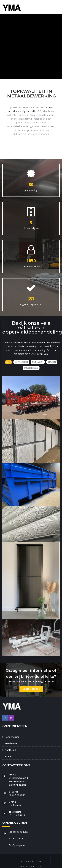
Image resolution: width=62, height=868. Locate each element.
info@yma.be (15, 805)
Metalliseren (11, 743)
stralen (49, 107)
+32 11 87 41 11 (17, 815)
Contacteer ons (31, 689)
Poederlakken (12, 737)
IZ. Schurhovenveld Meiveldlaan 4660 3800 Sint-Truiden (18, 781)
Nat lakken (10, 750)
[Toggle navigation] (58, 8)
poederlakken (31, 111)
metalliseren (15, 111)
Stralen (8, 756)
